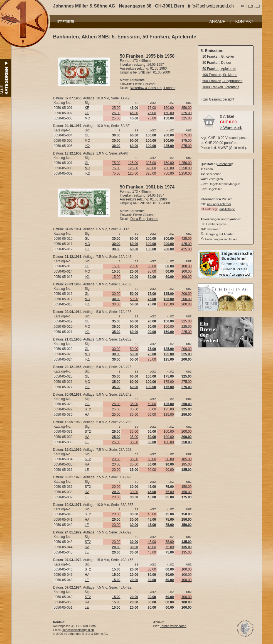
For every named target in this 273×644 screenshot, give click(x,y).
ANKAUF (217, 21)
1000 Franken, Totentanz (221, 87)
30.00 (152, 266)
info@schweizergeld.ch (211, 6)
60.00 (152, 404)
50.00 (134, 299)
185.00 (187, 459)
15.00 (116, 266)
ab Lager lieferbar (219, 204)
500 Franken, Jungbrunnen (222, 81)
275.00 (187, 382)
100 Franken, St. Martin (220, 75)
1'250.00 (185, 163)
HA (87, 415)
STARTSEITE (66, 22)
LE (87, 442)
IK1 (87, 249)
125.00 (133, 163)
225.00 (187, 321)
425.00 (187, 239)
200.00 (187, 294)
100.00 (187, 266)
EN (251, 6)
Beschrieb (224, 164)
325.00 (187, 113)
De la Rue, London (144, 219)
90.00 (169, 459)
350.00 (187, 108)
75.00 (152, 108)
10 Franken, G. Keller (218, 57)
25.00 (116, 108)
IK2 (87, 146)
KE (87, 108)
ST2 (88, 409)
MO (88, 118)
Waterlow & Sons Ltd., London (153, 88)
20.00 (134, 266)
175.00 (169, 382)
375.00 (187, 135)
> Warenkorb (231, 128)
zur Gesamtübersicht (219, 99)
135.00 (187, 552)
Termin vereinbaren (173, 626)
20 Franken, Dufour (217, 63)
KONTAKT (244, 21)
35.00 (134, 404)
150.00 (169, 108)
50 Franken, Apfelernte (219, 69)
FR (258, 6)
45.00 (134, 113)
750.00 (169, 163)
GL (87, 113)
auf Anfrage (227, 209)
